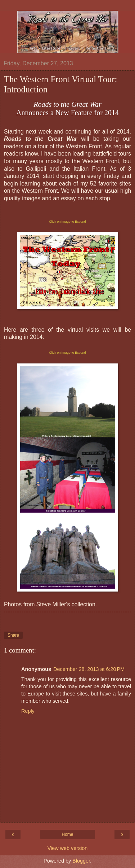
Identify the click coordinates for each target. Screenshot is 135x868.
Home (67, 834)
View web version (68, 848)
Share (13, 635)
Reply (28, 711)
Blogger (81, 861)
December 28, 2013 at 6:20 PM (89, 669)
